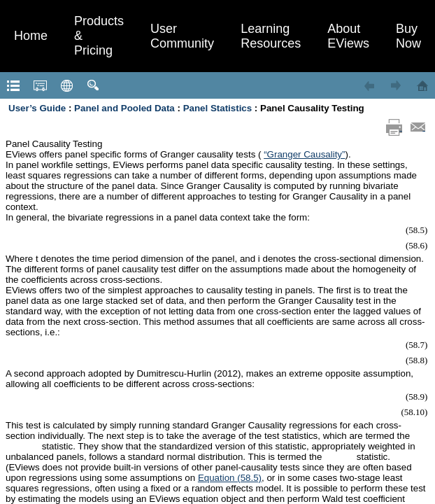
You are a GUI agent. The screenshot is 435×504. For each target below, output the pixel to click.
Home (31, 36)
